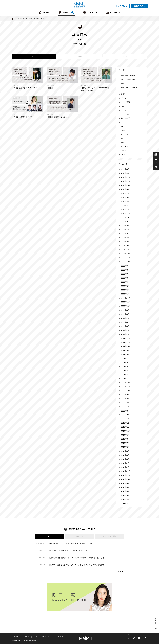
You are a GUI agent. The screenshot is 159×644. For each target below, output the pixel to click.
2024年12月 (126, 213)
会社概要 (15, 637)
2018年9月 (125, 483)
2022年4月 (125, 326)
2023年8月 (125, 270)
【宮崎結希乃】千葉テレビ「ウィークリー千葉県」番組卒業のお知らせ (76, 558)
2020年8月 (125, 399)
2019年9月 (125, 435)
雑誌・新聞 (125, 118)
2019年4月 (125, 455)
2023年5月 (125, 282)
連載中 (124, 84)
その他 (124, 155)
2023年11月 (126, 258)
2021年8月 (125, 354)
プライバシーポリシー (42, 637)
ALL (34, 56)
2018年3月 (125, 504)
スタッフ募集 (59, 637)
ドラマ (124, 98)
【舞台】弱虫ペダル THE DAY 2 (27, 78)
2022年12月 (126, 298)
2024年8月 (125, 226)
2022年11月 (126, 302)
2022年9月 (125, 310)
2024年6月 (125, 234)
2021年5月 (125, 367)
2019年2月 (125, 463)
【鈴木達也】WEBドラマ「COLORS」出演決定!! (68, 551)
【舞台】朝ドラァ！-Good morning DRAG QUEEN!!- (97, 79)
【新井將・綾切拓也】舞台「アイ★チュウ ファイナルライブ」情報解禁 (77, 565)
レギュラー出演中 (128, 79)
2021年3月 (125, 375)
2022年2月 (125, 330)
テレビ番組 (125, 102)
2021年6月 (125, 363)
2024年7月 (125, 230)
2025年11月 (126, 181)
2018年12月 (126, 471)
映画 (123, 94)
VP (122, 126)
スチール (125, 122)
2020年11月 (126, 387)
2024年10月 (126, 218)
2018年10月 (126, 479)
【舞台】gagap (62, 78)
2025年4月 (125, 201)
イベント (125, 134)
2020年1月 (125, 419)
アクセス (26, 637)
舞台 (123, 138)
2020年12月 (126, 383)
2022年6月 (125, 322)
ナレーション (126, 114)
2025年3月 (125, 206)
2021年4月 (125, 371)
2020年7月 (125, 403)
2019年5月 (125, 451)
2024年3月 (125, 242)
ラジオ (124, 110)
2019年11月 (126, 427)
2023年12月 (126, 254)
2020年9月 (125, 395)
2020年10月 (126, 391)
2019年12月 (126, 423)
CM (122, 106)
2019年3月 (125, 459)
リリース (125, 147)
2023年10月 (126, 262)
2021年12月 (126, 338)
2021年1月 (125, 379)
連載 (123, 142)
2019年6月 (125, 447)
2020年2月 (125, 415)
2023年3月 (125, 286)
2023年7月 (125, 274)
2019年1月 (125, 467)
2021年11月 (126, 342)
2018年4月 (125, 499)
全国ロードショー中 (129, 88)
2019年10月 (126, 431)
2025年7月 (125, 193)
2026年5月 (125, 169)
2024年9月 (125, 222)
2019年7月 (125, 443)
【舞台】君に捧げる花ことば (62, 107)
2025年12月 (126, 177)
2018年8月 (125, 487)
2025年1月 (125, 209)
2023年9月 (125, 266)
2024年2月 (125, 246)
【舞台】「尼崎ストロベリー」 (27, 107)
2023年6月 (125, 278)
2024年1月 (125, 250)
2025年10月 (126, 185)
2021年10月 (126, 346)
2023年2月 (125, 290)
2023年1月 (125, 294)
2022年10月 (126, 306)
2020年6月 (125, 407)
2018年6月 (125, 491)
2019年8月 (125, 439)
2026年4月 (125, 173)
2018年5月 (125, 495)
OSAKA (125, 56)
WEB (123, 130)
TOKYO (79, 56)
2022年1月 (125, 334)
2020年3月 (125, 411)
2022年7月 (125, 318)
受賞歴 (124, 151)
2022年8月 (125, 314)
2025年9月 (125, 189)
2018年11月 (126, 475)
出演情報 (21, 19)
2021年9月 (125, 350)
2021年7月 (125, 359)
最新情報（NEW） (128, 75)
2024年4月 (125, 238)
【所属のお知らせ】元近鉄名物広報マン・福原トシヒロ (70, 543)
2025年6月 (125, 197)
